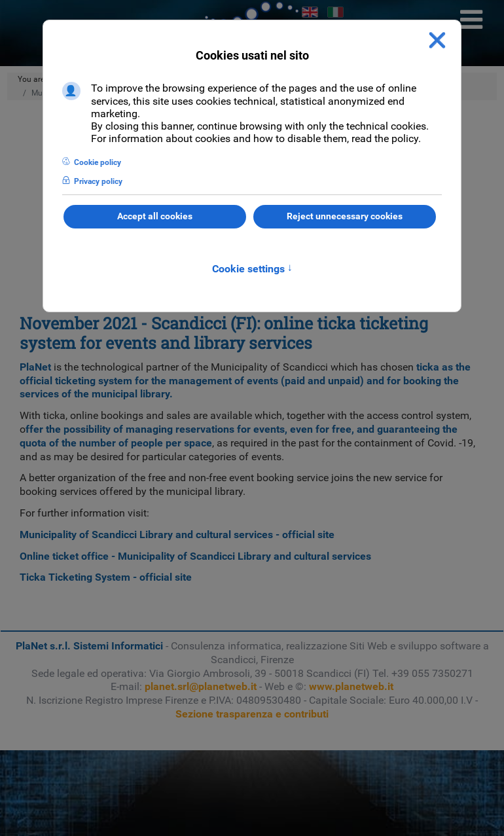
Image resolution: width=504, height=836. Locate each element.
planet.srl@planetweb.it (201, 686)
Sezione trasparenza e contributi (252, 714)
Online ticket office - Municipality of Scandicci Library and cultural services (195, 556)
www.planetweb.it (351, 686)
